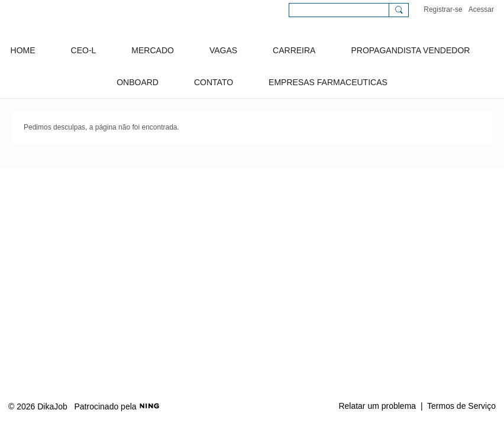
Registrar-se (443, 9)
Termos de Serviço (461, 406)
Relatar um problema (377, 406)
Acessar (481, 9)
